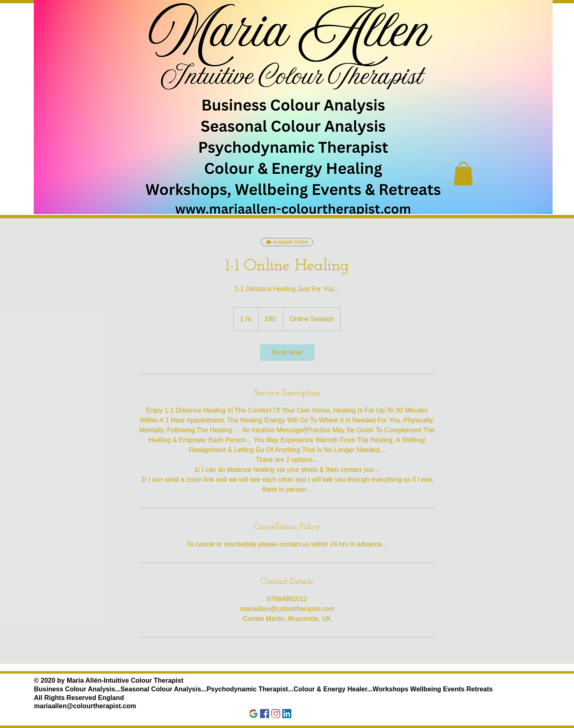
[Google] (253, 714)
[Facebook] (265, 714)
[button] (463, 174)
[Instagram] (276, 714)
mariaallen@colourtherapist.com (85, 706)
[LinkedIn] (287, 714)
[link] (287, 352)
